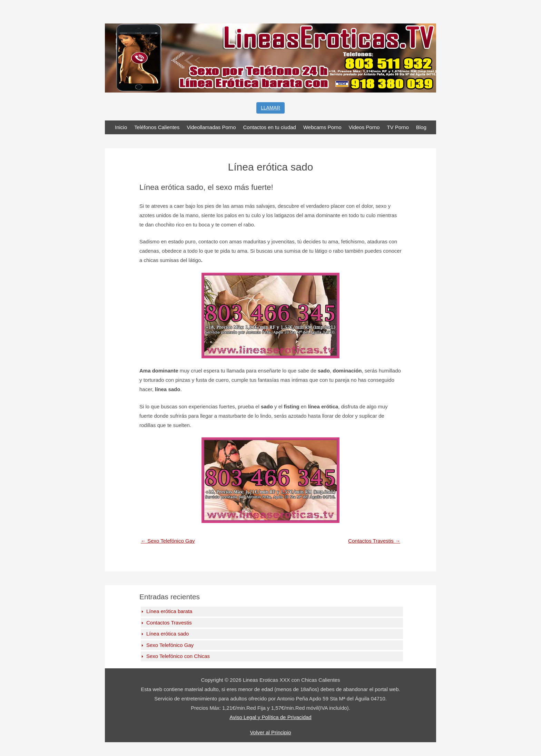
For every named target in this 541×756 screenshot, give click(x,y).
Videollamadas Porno (211, 127)
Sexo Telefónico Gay (168, 541)
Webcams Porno (322, 127)
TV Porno (398, 127)
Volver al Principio (270, 732)
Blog (421, 127)
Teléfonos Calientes (157, 127)
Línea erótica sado (168, 634)
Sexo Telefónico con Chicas (178, 656)
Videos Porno (364, 127)
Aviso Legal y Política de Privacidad (270, 717)
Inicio (121, 127)
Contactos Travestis (374, 541)
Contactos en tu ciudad (270, 127)
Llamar (270, 108)
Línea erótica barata (169, 611)
